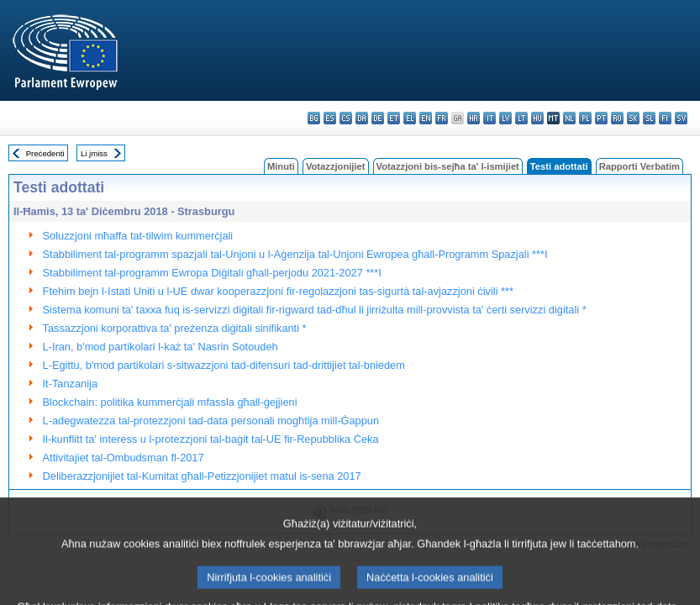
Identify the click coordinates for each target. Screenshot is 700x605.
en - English (426, 118)
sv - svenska (681, 118)
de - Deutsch (378, 118)
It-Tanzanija (70, 384)
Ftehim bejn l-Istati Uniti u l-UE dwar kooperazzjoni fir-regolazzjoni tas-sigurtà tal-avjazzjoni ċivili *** (278, 291)
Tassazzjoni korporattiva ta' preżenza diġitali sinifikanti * (175, 328)
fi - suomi (665, 118)
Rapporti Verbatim (639, 166)
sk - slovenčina (633, 118)
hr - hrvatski (474, 118)
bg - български (314, 118)
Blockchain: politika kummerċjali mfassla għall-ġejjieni (170, 402)
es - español (330, 118)
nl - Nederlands (569, 118)
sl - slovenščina (649, 118)
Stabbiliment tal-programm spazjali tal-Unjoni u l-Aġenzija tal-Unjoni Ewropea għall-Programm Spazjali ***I (295, 254)
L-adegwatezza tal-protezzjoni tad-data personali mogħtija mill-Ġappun (211, 421)
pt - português (601, 118)
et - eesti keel (394, 118)
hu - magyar (537, 118)
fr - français (442, 118)
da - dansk (362, 118)
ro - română (617, 118)
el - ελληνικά (410, 118)
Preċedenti (45, 153)
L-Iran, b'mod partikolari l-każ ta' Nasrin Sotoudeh (161, 347)
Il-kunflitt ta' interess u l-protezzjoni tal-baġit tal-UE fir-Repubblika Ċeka (211, 439)
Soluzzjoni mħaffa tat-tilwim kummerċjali (138, 236)
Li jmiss (94, 153)
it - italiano (489, 118)
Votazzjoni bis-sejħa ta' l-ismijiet (448, 166)
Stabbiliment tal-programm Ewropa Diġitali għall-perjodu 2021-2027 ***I (212, 273)
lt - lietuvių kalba (521, 118)
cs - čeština (346, 118)
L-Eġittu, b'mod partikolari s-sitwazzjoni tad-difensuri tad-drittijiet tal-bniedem (224, 365)
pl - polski (585, 118)
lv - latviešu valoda (505, 118)
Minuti (281, 166)
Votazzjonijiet (336, 166)
